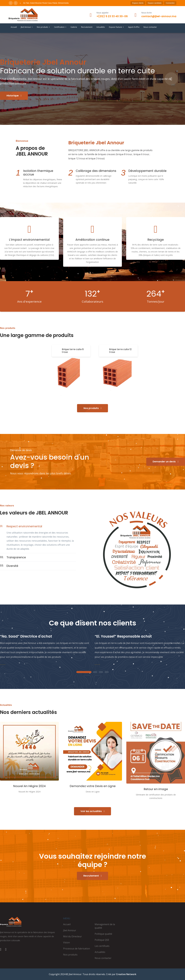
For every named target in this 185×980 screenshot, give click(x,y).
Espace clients (138, 3)
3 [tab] (101, 672)
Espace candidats (155, 3)
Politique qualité (103, 934)
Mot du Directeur (72, 936)
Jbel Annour (27, 27)
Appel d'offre (134, 27)
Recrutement (87, 27)
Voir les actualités (93, 811)
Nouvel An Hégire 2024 (29, 786)
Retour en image (156, 789)
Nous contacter (150, 27)
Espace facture (116, 27)
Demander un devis (166, 462)
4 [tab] (107, 672)
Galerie (74, 27)
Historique (14, 96)
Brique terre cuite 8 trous (73, 351)
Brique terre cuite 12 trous (120, 351)
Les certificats (102, 946)
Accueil (14, 27)
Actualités (101, 27)
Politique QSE (102, 940)
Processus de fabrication (77, 949)
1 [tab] (84, 672)
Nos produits (43, 27)
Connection (170, 3)
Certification (60, 27)
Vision (66, 942)
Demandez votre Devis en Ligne (93, 786)
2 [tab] (95, 672)
